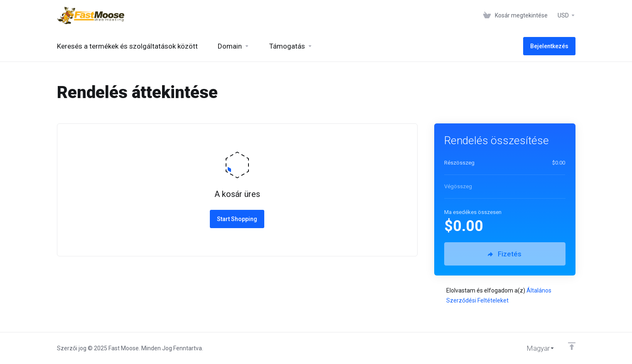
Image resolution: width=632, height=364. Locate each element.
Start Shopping (237, 219)
